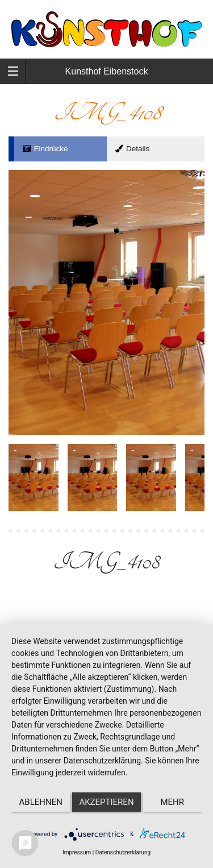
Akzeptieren (106, 802)
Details (132, 149)
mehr (173, 802)
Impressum (77, 852)
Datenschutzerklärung (123, 852)
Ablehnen (41, 802)
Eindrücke (45, 149)
